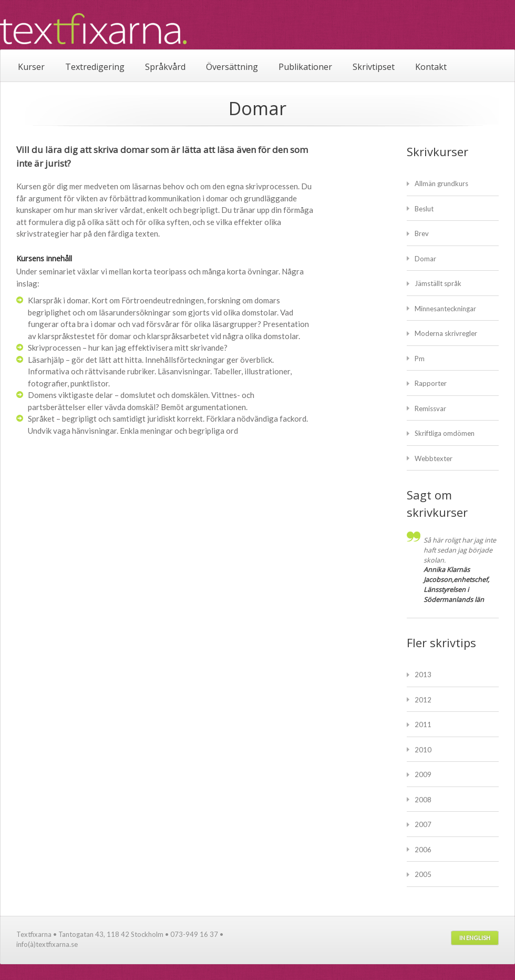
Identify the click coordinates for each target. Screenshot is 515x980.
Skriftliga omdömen (445, 433)
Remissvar (430, 409)
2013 (423, 675)
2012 (423, 700)
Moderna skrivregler (446, 333)
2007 (423, 824)
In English (475, 938)
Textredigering (95, 67)
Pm (420, 359)
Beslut (424, 209)
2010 (423, 750)
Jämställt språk (438, 283)
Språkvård (165, 67)
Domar (425, 259)
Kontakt (431, 67)
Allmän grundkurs (441, 183)
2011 (423, 724)
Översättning (232, 67)
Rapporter (431, 383)
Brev (422, 233)
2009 (423, 774)
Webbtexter (434, 458)
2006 (423, 850)
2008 (423, 800)
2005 (423, 874)
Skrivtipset (374, 67)
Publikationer (305, 67)
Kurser (31, 67)
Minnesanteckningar (445, 309)
